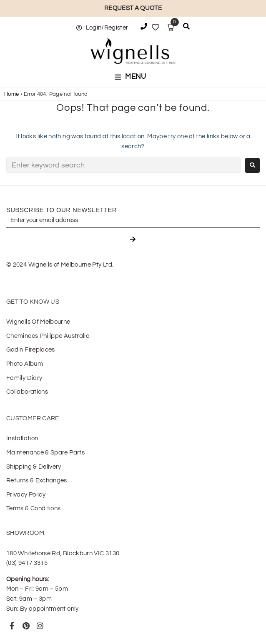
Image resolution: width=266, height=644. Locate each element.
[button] (133, 77)
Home (11, 94)
